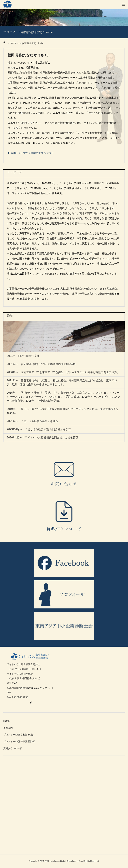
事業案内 (8, 728)
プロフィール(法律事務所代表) (19, 741)
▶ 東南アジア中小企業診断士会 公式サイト (32, 153)
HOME (7, 721)
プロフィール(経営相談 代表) (18, 735)
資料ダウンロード (13, 748)
